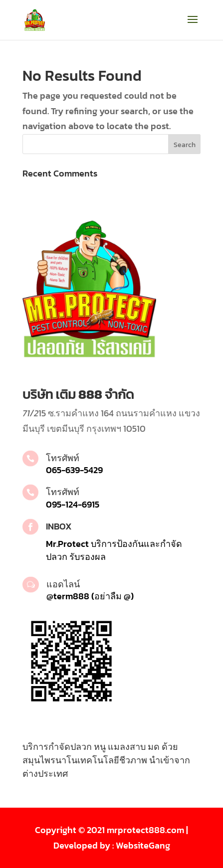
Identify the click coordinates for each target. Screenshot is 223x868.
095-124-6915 (73, 504)
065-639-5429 (74, 470)
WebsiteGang (143, 845)
